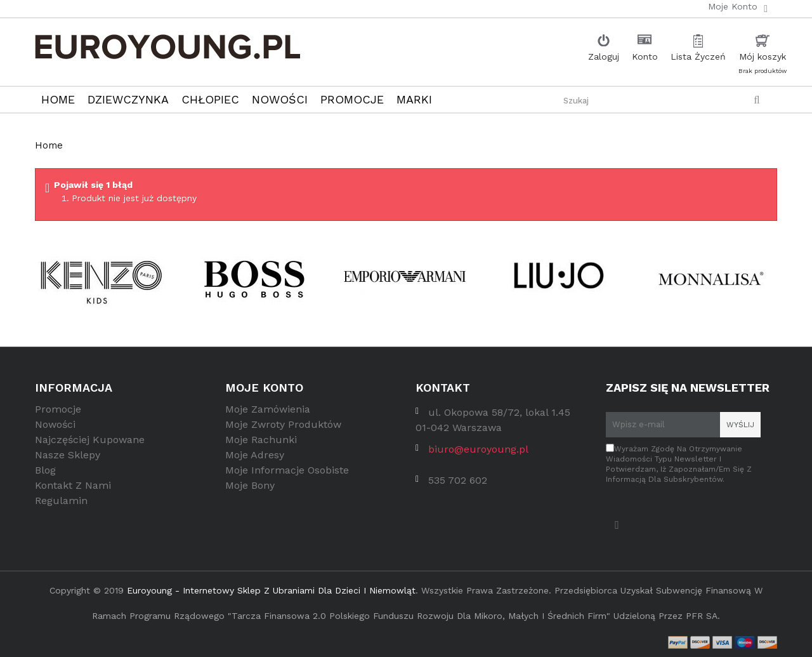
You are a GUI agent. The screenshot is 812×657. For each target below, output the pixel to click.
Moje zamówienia (268, 413)
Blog (45, 474)
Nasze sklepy (68, 459)
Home (49, 145)
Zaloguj (604, 56)
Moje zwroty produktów (283, 428)
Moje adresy (255, 459)
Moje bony (250, 489)
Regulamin (61, 504)
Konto (645, 56)
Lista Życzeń (698, 56)
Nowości (55, 428)
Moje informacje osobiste (287, 474)
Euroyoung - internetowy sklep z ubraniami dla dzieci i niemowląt (271, 587)
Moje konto (264, 388)
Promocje (58, 413)
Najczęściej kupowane (90, 443)
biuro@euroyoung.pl (478, 453)
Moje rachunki (261, 443)
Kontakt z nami (73, 489)
